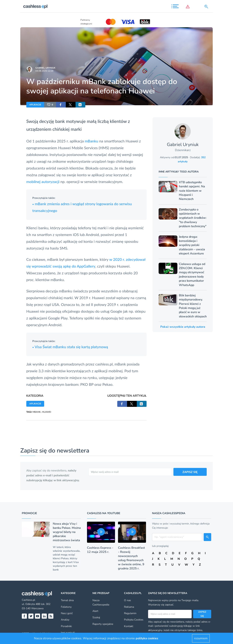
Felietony (66, 607)
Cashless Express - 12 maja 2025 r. (100, 550)
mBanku (91, 141)
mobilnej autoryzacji (43, 182)
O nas (127, 600)
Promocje (29, 513)
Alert (95, 611)
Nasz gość (67, 613)
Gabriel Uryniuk (45, 68)
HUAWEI (47, 412)
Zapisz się (202, 614)
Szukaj (96, 617)
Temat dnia (67, 600)
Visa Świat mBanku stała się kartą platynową (70, 347)
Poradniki (66, 626)
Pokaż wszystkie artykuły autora (183, 327)
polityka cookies (147, 638)
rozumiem (201, 638)
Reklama (129, 607)
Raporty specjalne (103, 624)
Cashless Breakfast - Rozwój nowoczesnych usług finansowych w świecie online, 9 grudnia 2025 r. (131, 558)
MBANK (37, 412)
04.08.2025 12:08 (44, 71)
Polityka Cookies (134, 620)
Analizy (65, 620)
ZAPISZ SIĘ (190, 472)
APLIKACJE (35, 105)
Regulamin (130, 613)
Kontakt (129, 626)
